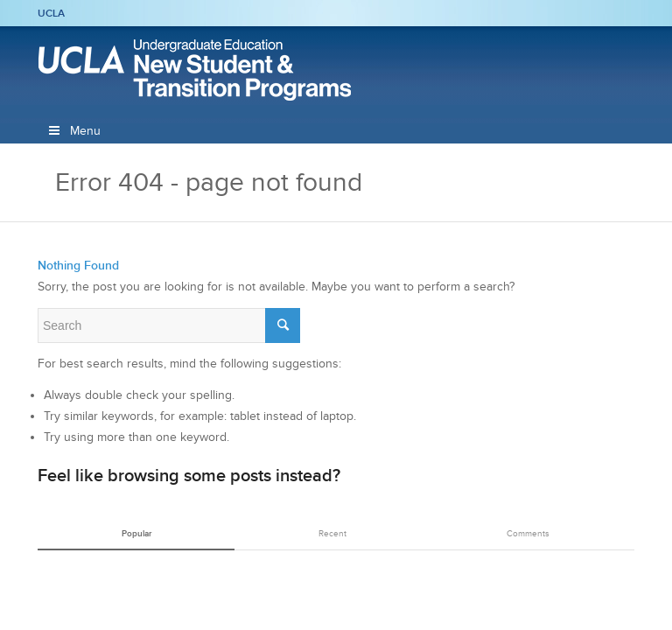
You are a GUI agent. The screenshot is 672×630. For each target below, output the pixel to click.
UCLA (51, 13)
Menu (73, 131)
